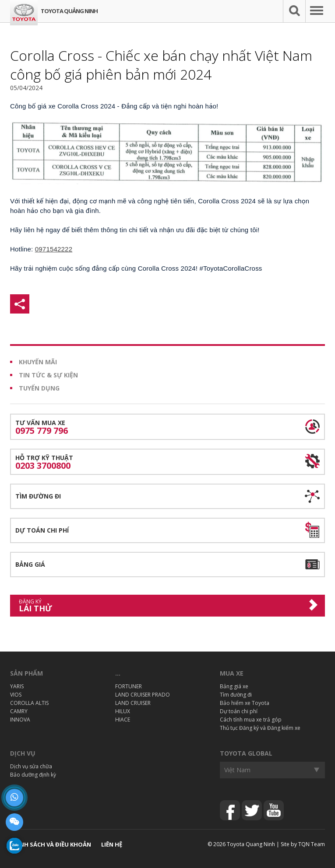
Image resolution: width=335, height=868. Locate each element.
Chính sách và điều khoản (51, 844)
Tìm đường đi (38, 496)
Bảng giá (30, 564)
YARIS (17, 686)
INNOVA (20, 720)
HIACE (123, 720)
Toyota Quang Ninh (251, 844)
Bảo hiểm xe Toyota (245, 703)
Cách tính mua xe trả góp (251, 720)
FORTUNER (129, 686)
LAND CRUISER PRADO (143, 695)
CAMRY (19, 711)
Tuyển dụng (39, 388)
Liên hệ (112, 844)
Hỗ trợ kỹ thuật (167, 462)
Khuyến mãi (38, 362)
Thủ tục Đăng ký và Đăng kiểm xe (260, 728)
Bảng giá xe (234, 686)
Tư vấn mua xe (167, 427)
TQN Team (312, 844)
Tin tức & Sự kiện (48, 375)
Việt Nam (237, 770)
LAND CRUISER (133, 703)
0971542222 (54, 249)
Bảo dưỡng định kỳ (33, 775)
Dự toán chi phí (42, 530)
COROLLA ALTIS (29, 703)
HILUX (123, 711)
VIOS (16, 695)
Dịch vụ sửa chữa (31, 766)
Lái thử (161, 606)
